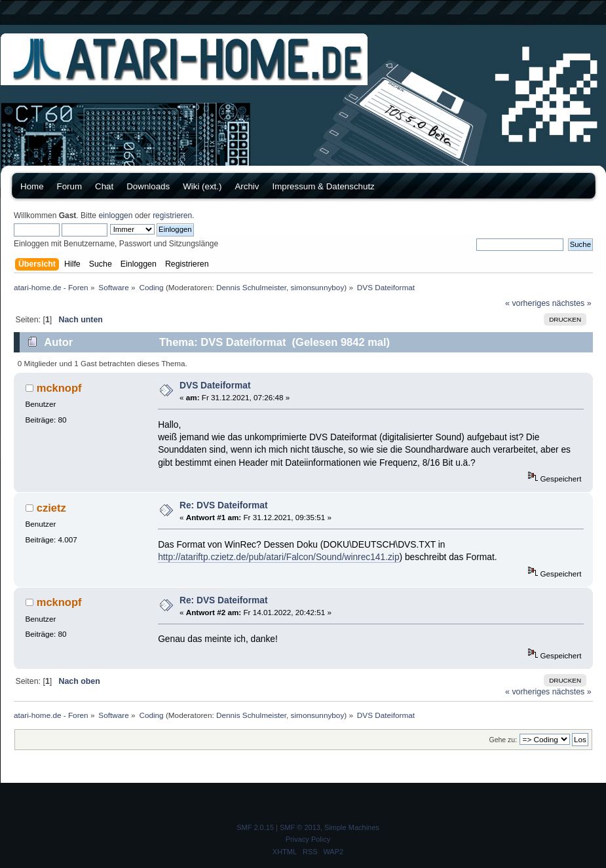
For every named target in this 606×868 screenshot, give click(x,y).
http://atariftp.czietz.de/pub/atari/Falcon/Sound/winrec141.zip (278, 557)
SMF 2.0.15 (255, 827)
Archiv (247, 186)
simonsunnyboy (318, 287)
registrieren (172, 216)
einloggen (115, 216)
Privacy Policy (308, 839)
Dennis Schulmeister (251, 287)
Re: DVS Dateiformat (223, 505)
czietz (51, 508)
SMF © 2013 (300, 827)
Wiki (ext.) (202, 186)
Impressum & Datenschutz (323, 186)
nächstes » (572, 303)
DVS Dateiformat (215, 386)
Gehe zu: (503, 740)
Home (32, 186)
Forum (70, 186)
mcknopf (59, 388)
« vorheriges (527, 303)
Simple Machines (352, 827)
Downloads (148, 186)
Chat (104, 186)
